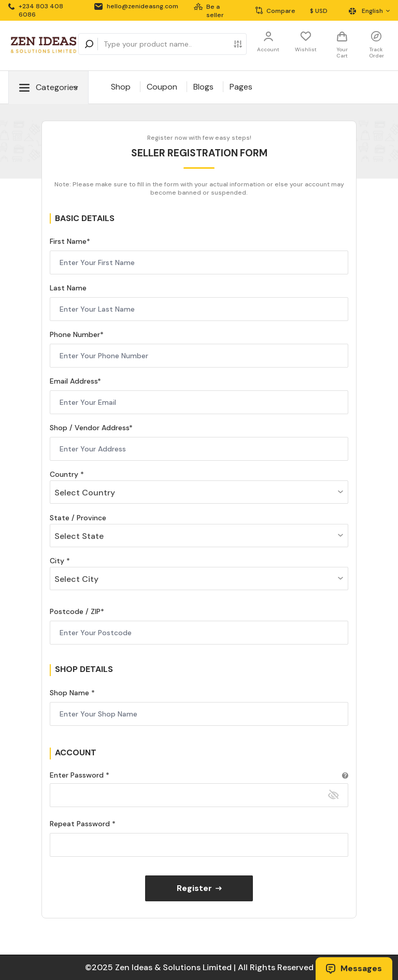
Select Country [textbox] (85, 493)
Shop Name (70, 693)
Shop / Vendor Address (89, 428)
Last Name (68, 288)
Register (199, 888)
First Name (68, 241)
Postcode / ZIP (75, 611)
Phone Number (75, 334)
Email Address (74, 381)
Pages (241, 87)
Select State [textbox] (79, 536)
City (58, 561)
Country (65, 474)
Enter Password (78, 775)
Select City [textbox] (76, 579)
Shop (121, 87)
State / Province (78, 518)
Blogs (203, 87)
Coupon (162, 87)
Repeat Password (81, 824)
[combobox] (199, 492)
